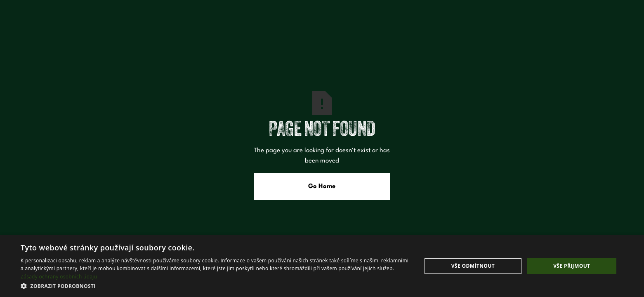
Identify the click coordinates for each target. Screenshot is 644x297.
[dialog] (322, 266)
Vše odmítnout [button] (473, 266)
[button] (215, 286)
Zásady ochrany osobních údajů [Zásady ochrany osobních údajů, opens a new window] (59, 277)
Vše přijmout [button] (572, 266)
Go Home (322, 186)
